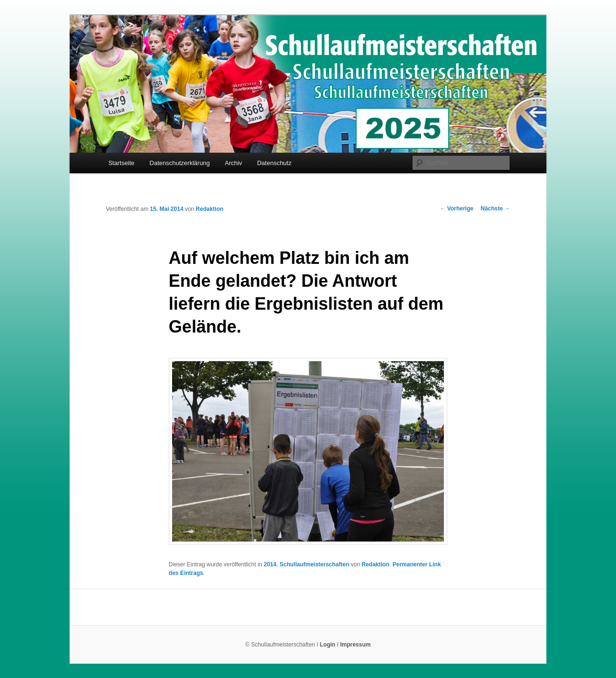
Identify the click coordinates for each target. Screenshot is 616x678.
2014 (270, 564)
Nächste (495, 209)
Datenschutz (274, 163)
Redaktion (210, 209)
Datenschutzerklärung (180, 163)
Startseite (121, 163)
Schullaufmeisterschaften (314, 564)
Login (328, 645)
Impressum (355, 645)
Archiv (234, 163)
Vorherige (457, 209)
